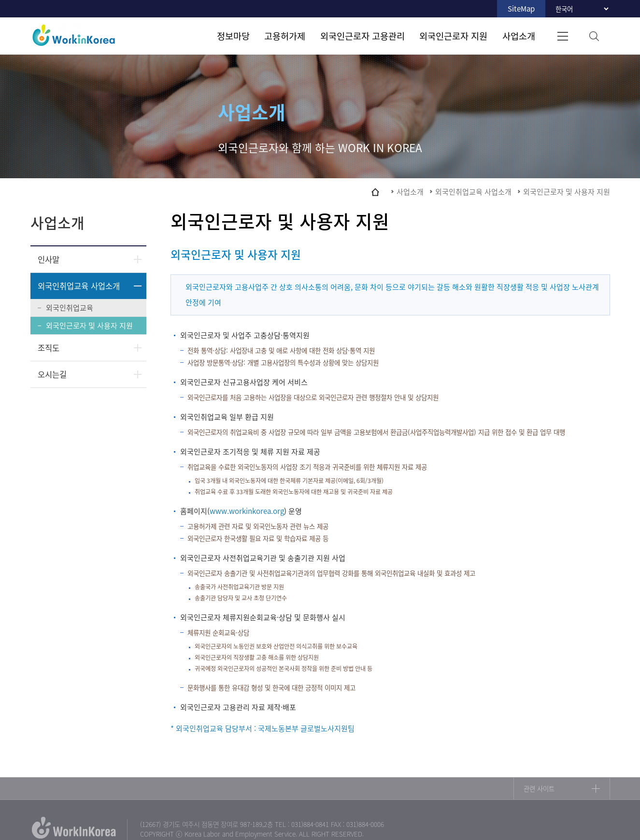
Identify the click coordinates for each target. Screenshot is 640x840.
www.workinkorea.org (247, 511)
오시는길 (52, 374)
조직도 (49, 348)
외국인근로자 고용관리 (363, 36)
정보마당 (233, 36)
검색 (594, 36)
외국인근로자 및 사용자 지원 (89, 326)
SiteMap (521, 9)
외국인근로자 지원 (453, 36)
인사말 (49, 259)
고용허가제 (285, 36)
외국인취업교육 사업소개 (79, 286)
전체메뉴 (563, 36)
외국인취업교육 (70, 308)
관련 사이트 (539, 789)
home (375, 192)
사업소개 (519, 36)
